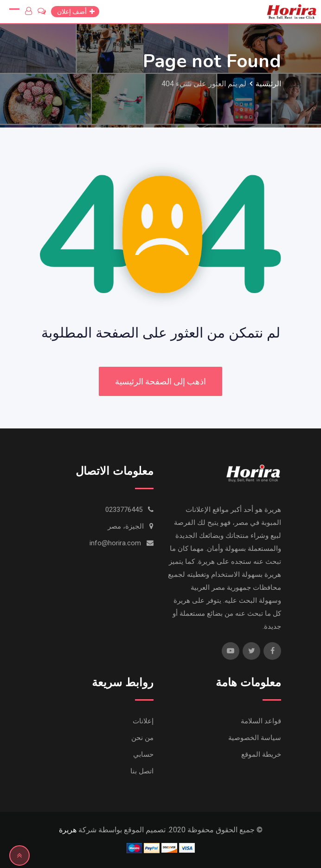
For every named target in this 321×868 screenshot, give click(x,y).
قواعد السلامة (261, 721)
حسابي (143, 754)
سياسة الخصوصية (255, 738)
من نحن (142, 738)
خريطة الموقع (261, 754)
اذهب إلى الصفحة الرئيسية (160, 381)
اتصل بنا (142, 771)
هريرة (68, 830)
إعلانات (143, 721)
